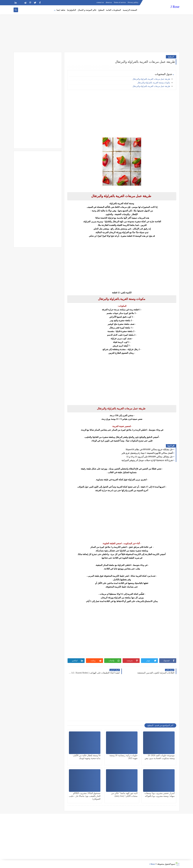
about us (109, 2)
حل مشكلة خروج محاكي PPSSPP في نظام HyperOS (149, 450)
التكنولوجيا (72, 10)
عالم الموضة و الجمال (87, 10)
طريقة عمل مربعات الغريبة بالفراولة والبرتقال (151, 79)
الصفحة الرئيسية (130, 10)
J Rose (175, 7)
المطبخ (101, 10)
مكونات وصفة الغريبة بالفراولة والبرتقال (153, 83)
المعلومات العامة (113, 10)
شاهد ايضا (61, 10)
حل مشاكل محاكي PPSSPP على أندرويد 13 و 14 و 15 (150, 457)
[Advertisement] (96, 29)
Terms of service (120, 2)
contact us (100, 2)
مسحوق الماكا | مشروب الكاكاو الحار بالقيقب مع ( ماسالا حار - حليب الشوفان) (85, 796)
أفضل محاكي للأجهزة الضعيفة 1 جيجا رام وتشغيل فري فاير (147, 453)
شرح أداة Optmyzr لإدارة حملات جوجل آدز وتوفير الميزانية (147, 460)
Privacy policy (133, 2)
